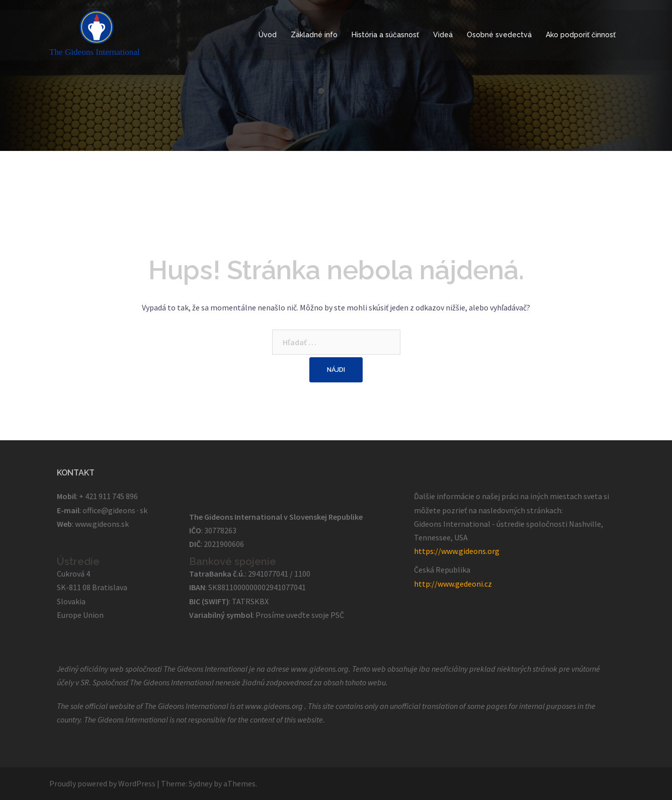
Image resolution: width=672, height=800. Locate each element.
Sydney (200, 783)
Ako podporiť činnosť (581, 35)
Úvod (268, 35)
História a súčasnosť (385, 35)
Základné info (314, 35)
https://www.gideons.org (457, 551)
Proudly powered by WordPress (102, 783)
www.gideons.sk (102, 524)
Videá (443, 35)
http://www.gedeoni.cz (453, 584)
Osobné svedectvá (499, 35)
